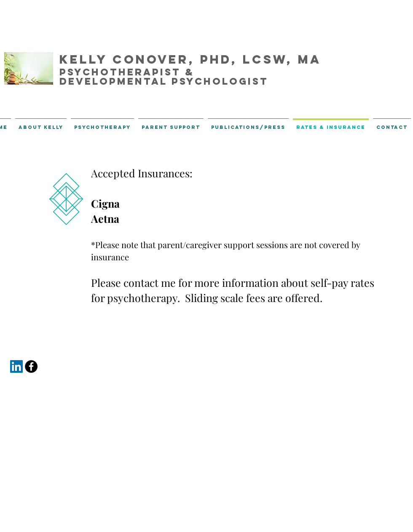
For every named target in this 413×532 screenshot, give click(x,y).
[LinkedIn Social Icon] (16, 366)
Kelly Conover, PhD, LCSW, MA (190, 59)
